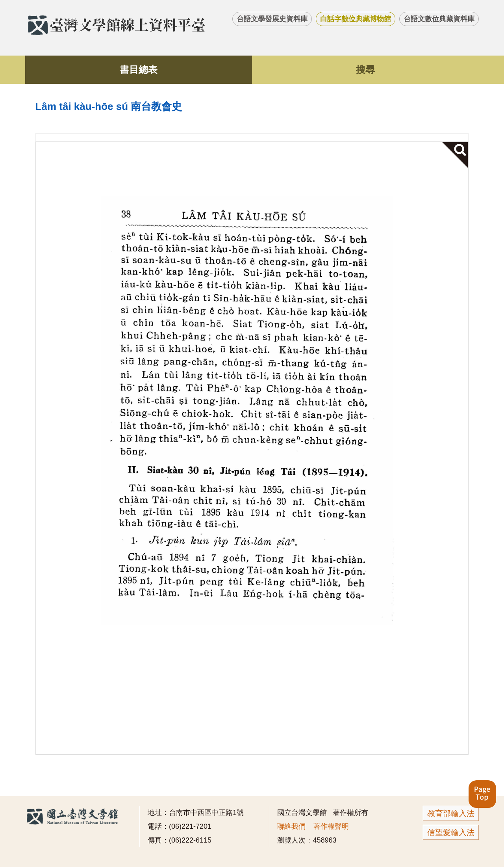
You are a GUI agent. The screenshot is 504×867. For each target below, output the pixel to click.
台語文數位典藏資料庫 (439, 19)
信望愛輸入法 (451, 832)
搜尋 (365, 70)
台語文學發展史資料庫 (272, 19)
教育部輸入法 (451, 813)
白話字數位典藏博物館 (356, 19)
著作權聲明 (331, 826)
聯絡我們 (291, 826)
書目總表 (139, 70)
